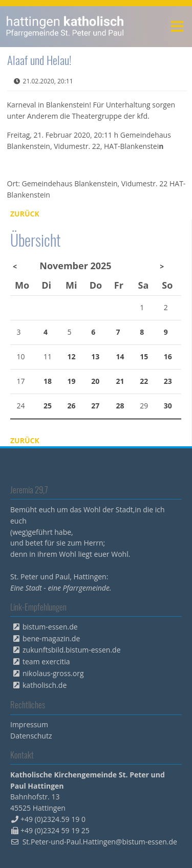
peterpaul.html (65, 27)
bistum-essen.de (50, 627)
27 (95, 406)
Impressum (29, 724)
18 (48, 381)
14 (120, 356)
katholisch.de (45, 685)
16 (168, 356)
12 (72, 356)
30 (168, 406)
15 (144, 356)
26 (72, 406)
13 (95, 356)
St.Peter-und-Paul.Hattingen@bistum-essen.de (100, 842)
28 (120, 406)
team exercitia (46, 661)
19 (72, 381)
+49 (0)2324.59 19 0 (53, 819)
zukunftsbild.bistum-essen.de (72, 650)
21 (120, 381)
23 (168, 381)
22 (144, 381)
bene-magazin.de (51, 638)
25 (48, 406)
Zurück (25, 214)
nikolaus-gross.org (53, 673)
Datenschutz (31, 736)
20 (95, 381)
